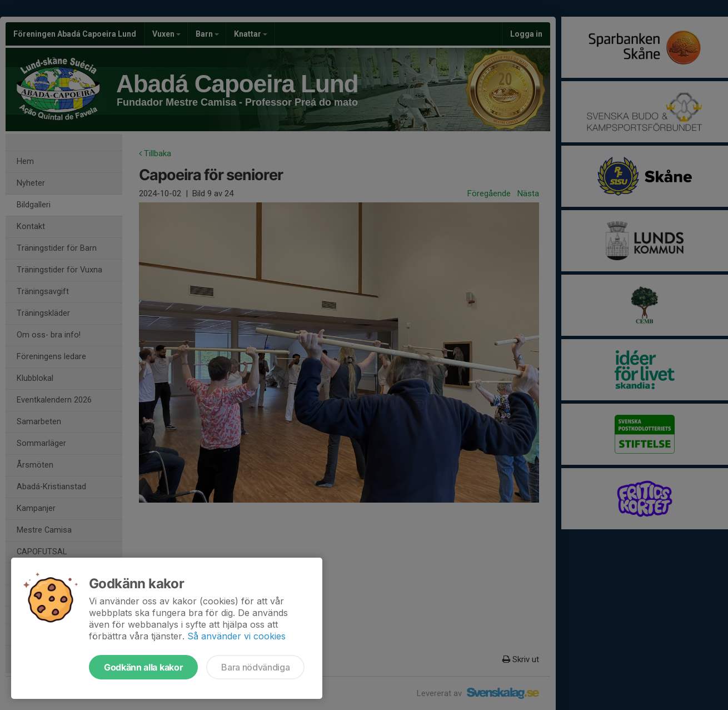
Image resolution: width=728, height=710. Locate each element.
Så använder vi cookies (236, 636)
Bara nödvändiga (255, 667)
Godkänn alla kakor (143, 667)
